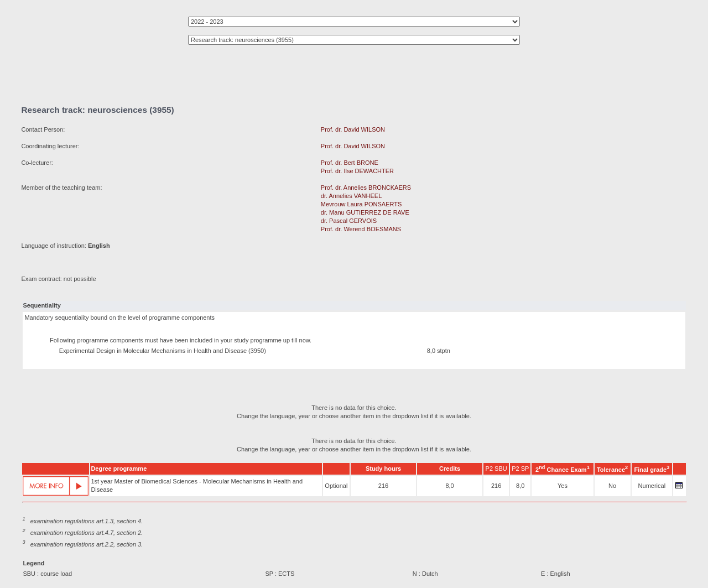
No (612, 486)
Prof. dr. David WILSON (353, 129)
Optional (336, 486)
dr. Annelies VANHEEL (351, 196)
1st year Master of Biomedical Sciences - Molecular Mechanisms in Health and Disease (197, 485)
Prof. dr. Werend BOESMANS (361, 229)
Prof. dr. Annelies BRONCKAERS (366, 188)
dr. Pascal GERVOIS (349, 221)
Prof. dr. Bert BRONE (350, 163)
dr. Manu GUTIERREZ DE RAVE (365, 212)
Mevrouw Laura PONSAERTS (361, 204)
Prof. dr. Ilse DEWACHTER (357, 171)
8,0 (449, 486)
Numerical (652, 486)
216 (383, 486)
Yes (563, 486)
